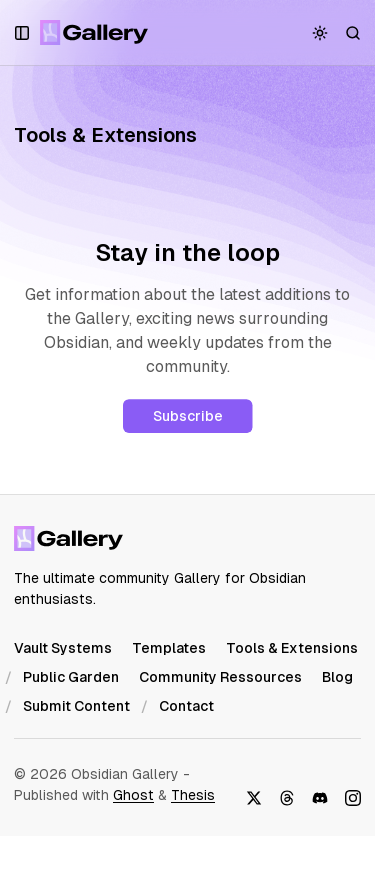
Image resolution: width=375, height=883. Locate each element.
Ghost (133, 795)
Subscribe (188, 416)
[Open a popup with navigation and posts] (22, 32)
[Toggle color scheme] (320, 32)
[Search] (353, 32)
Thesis (193, 795)
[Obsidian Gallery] (94, 32)
